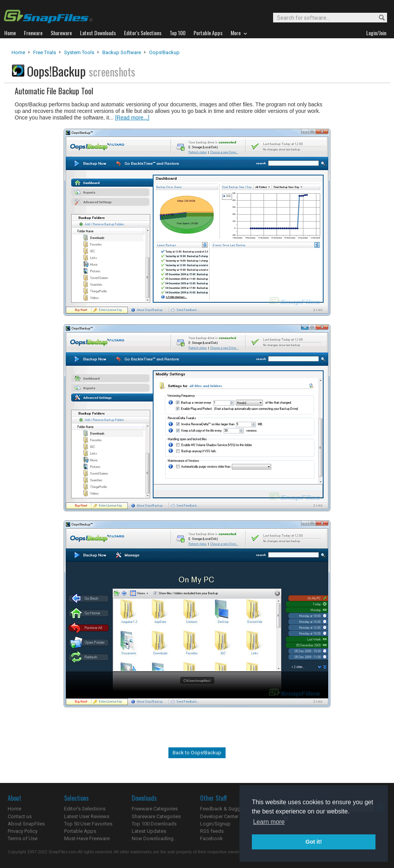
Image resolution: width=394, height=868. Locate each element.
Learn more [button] (269, 822)
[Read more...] (132, 118)
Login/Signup (215, 824)
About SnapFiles (26, 824)
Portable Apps (80, 831)
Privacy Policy (23, 831)
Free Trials (45, 52)
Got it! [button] (314, 842)
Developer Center (219, 816)
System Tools (79, 52)
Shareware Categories (156, 816)
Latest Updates (149, 831)
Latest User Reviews (87, 816)
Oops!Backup (164, 52)
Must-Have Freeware (87, 838)
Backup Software (122, 52)
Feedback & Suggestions (228, 809)
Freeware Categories (155, 809)
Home (18, 52)
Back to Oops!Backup (197, 753)
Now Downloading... (154, 838)
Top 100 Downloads (154, 824)
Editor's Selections (85, 809)
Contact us (20, 816)
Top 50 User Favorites (88, 824)
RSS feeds (212, 831)
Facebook (211, 838)
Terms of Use (23, 838)
